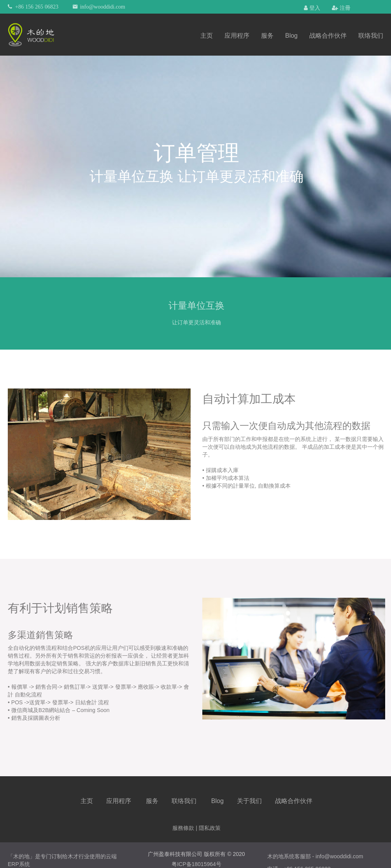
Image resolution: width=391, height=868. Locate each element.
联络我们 (371, 36)
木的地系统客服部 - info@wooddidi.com (315, 856)
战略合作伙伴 (328, 36)
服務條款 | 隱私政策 (196, 828)
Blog (291, 36)
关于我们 (249, 801)
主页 (207, 36)
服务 (267, 36)
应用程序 (237, 36)
